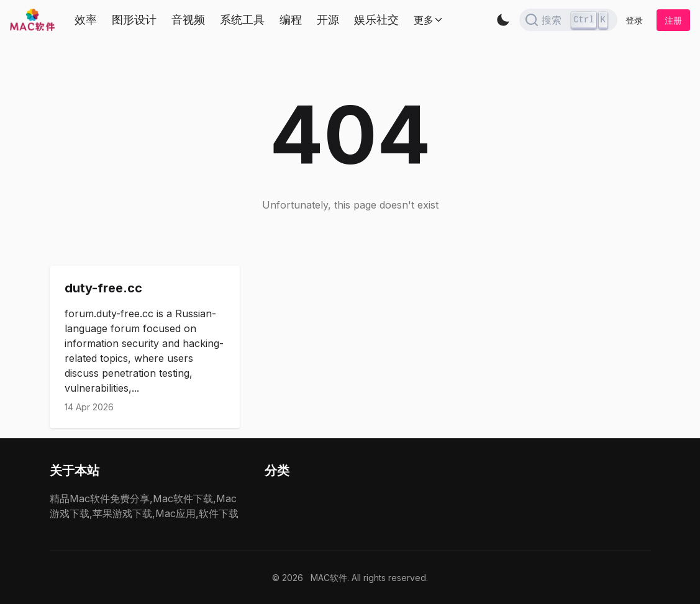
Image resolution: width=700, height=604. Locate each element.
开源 (328, 19)
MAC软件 (329, 578)
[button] (503, 20)
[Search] (568, 20)
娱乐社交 (376, 19)
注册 (673, 20)
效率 (86, 19)
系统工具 (242, 19)
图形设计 (134, 19)
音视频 (188, 19)
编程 (291, 19)
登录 (634, 20)
